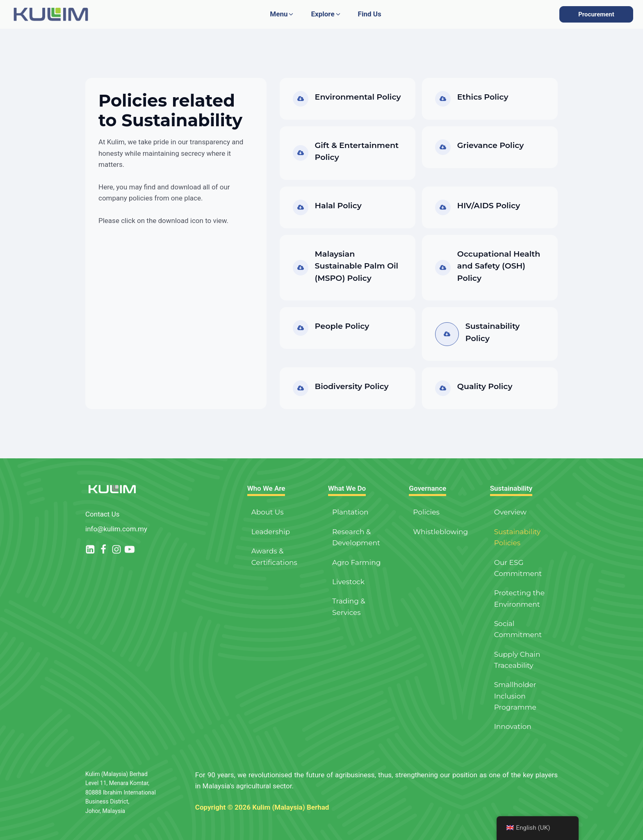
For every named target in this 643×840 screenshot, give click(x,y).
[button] (282, 14)
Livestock (348, 582)
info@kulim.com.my (116, 529)
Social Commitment (518, 629)
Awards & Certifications (274, 557)
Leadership (271, 532)
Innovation (513, 726)
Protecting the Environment (519, 598)
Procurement (596, 14)
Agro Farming (356, 562)
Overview (510, 512)
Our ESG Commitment (518, 568)
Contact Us (102, 514)
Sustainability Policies (517, 537)
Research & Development (356, 537)
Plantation (350, 512)
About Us (268, 512)
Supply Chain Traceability (517, 660)
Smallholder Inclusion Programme (515, 696)
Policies (426, 512)
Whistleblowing (440, 532)
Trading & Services (349, 607)
